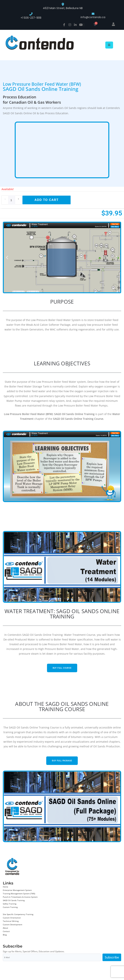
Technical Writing (11, 921)
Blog (5, 935)
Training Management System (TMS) (19, 894)
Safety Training (10, 904)
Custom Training (10, 907)
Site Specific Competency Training (18, 914)
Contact (6, 931)
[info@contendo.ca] (93, 14)
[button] (7, 257)
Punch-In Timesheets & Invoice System (20, 897)
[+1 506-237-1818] (31, 14)
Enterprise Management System (17, 890)
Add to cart (47, 200)
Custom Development (13, 924)
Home (5, 887)
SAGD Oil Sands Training (14, 900)
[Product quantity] (12, 200)
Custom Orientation (12, 918)
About (5, 928)
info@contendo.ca (93, 17)
